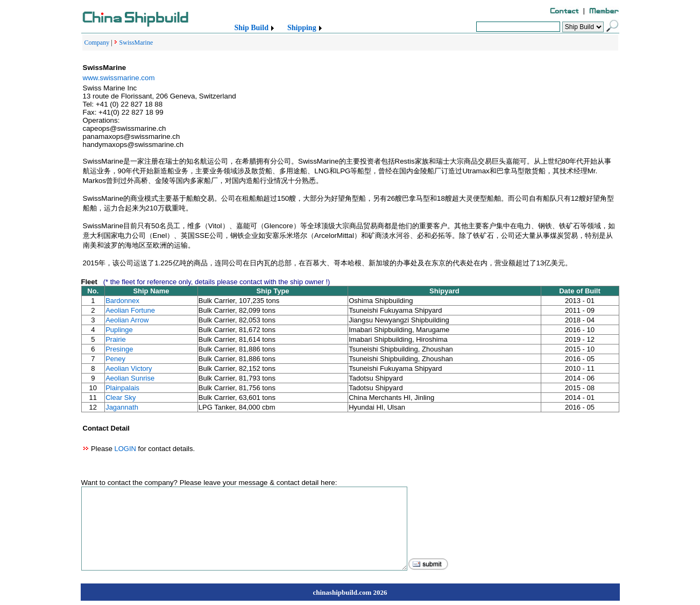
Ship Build (252, 28)
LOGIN (125, 449)
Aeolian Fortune (130, 310)
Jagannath (122, 407)
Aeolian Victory (129, 368)
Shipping (302, 28)
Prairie (116, 339)
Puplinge (119, 330)
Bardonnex (122, 301)
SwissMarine (136, 43)
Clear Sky (121, 398)
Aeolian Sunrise (130, 378)
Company (97, 43)
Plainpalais (122, 388)
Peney (115, 359)
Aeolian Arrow (127, 320)
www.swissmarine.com (119, 78)
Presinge (119, 349)
